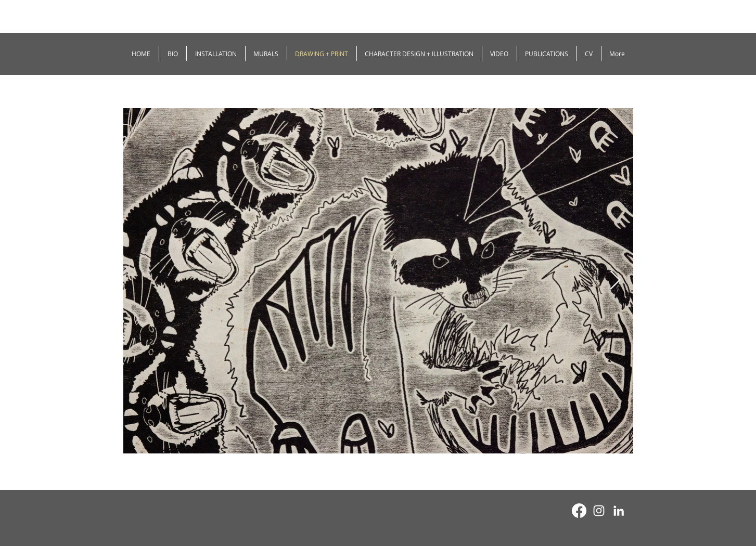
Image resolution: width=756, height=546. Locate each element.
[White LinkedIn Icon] (619, 511)
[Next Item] (615, 281)
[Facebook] (579, 511)
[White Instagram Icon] (599, 511)
